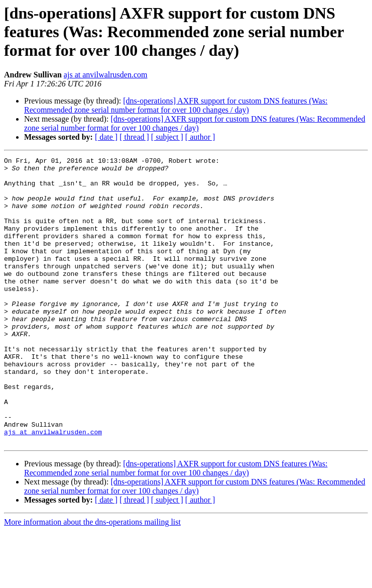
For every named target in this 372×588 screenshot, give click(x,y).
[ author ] (200, 137)
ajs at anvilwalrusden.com (106, 75)
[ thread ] (134, 137)
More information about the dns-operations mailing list (92, 579)
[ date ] (106, 137)
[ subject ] (167, 137)
